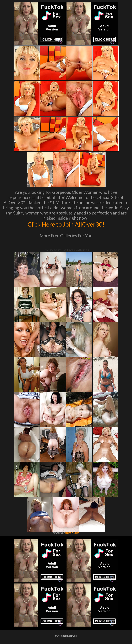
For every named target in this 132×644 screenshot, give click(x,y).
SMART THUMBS (72, 533)
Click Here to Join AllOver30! (66, 224)
